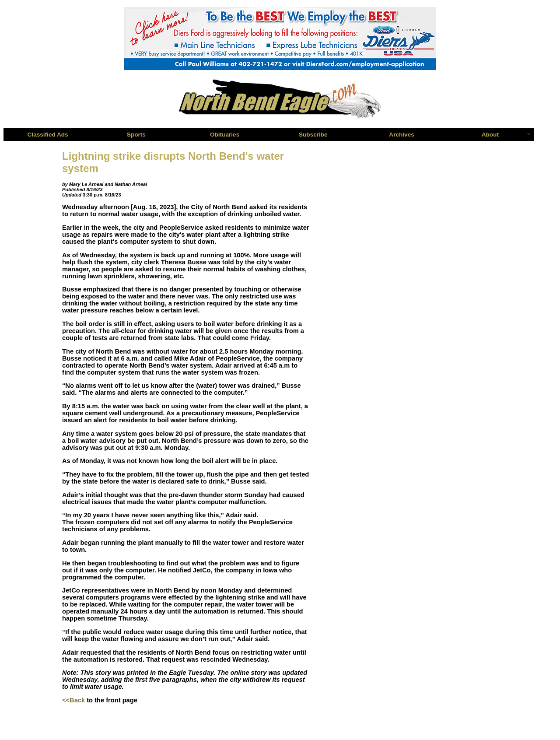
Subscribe (313, 135)
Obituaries (225, 135)
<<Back (73, 700)
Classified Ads (48, 135)
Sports (136, 135)
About (490, 135)
